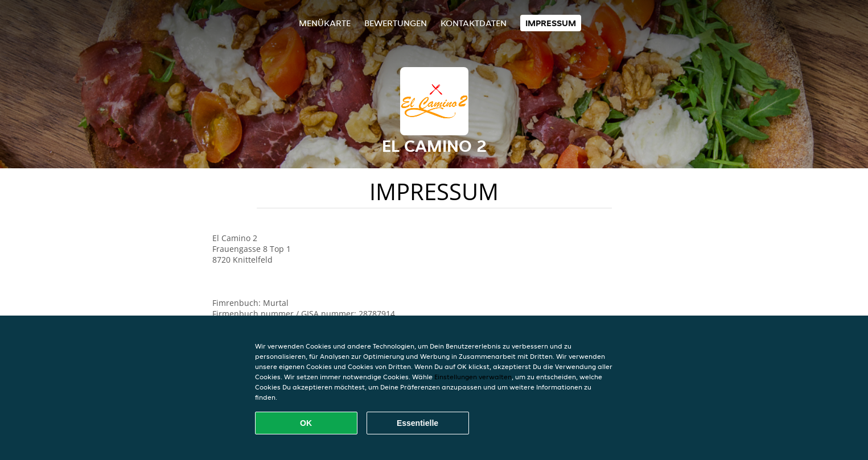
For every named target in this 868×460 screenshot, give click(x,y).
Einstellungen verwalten (473, 377)
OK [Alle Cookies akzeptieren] (306, 423)
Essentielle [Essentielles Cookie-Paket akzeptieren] (417, 423)
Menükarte (325, 23)
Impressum (551, 23)
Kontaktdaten (474, 23)
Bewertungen (396, 23)
